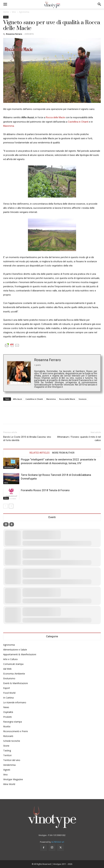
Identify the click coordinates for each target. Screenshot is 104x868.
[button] (5, 4)
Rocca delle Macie (67, 399)
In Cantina (8, 698)
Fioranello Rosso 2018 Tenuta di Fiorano (45, 490)
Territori (7, 755)
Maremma (9, 126)
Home (6, 12)
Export (7, 688)
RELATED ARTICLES (40, 453)
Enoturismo (9, 678)
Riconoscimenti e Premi (15, 731)
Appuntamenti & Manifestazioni (20, 654)
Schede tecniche (12, 741)
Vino (14, 12)
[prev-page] (5, 506)
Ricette (7, 726)
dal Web (7, 669)
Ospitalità (8, 712)
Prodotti (7, 717)
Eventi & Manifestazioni (15, 683)
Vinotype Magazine (13, 779)
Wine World (9, 784)
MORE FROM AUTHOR (63, 453)
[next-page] (11, 506)
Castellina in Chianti (78, 122)
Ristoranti (8, 736)
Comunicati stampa (13, 664)
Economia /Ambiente (14, 674)
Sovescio (83, 399)
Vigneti (7, 770)
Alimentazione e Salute (15, 650)
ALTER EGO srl (58, 842)
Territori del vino (12, 760)
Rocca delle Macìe (56, 117)
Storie (6, 746)
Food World (9, 693)
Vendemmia (9, 467)
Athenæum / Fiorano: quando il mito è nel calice (79, 439)
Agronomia (24, 12)
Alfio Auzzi (17, 399)
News (6, 707)
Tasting (7, 750)
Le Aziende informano (15, 702)
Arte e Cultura (10, 659)
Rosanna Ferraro (14, 34)
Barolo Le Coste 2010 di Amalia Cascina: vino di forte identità (27, 439)
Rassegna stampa (13, 722)
